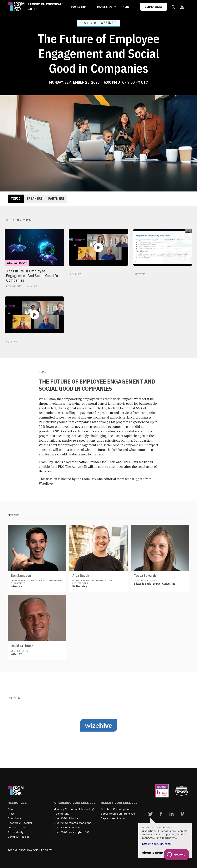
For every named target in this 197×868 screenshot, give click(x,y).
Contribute (15, 818)
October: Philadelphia (115, 809)
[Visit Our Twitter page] (150, 814)
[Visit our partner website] (98, 725)
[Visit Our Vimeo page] (182, 814)
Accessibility (16, 832)
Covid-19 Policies (19, 837)
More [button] (126, 7)
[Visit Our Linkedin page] (172, 814)
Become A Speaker (20, 823)
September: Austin (113, 818)
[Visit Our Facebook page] (161, 814)
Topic (16, 198)
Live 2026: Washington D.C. (72, 832)
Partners (56, 198)
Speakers (34, 198)
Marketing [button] (105, 7)
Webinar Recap (17, 263)
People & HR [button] (79, 7)
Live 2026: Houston (67, 827)
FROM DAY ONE (28, 850)
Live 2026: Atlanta (66, 818)
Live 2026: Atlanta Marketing (73, 823)
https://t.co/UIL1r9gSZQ (156, 844)
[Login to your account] (182, 7)
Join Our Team (17, 827)
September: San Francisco (118, 814)
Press (11, 814)
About (12, 809)
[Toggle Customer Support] (177, 855)
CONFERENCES (154, 7)
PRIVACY (46, 850)
